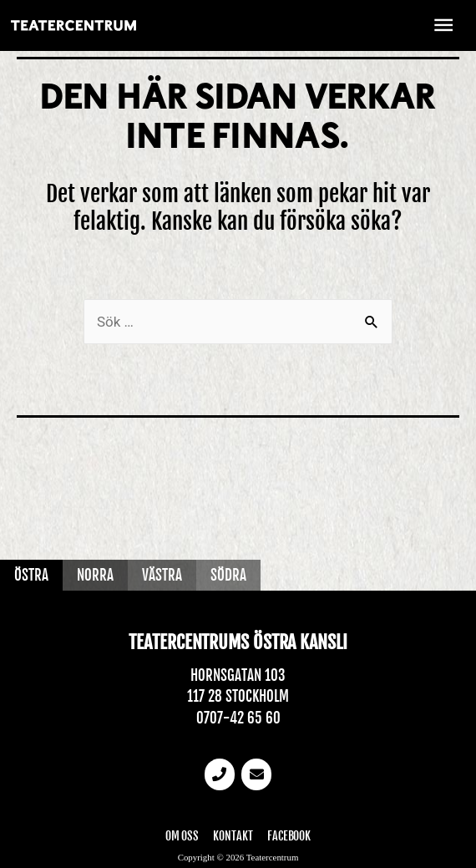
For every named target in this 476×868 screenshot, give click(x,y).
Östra (31, 575)
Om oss (182, 836)
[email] (256, 774)
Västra (162, 575)
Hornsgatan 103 (238, 675)
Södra (228, 575)
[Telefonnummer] (220, 774)
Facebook (289, 836)
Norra (95, 575)
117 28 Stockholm (238, 696)
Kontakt (233, 836)
